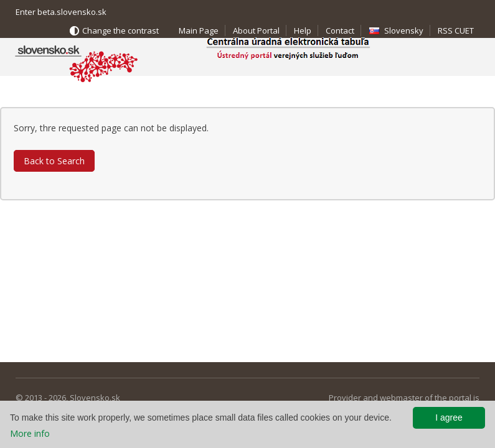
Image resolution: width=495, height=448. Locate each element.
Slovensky (404, 30)
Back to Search (54, 161)
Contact (340, 30)
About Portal (256, 30)
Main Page (199, 30)
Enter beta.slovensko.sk (61, 12)
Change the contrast (120, 30)
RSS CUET (456, 30)
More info (30, 433)
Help (303, 30)
